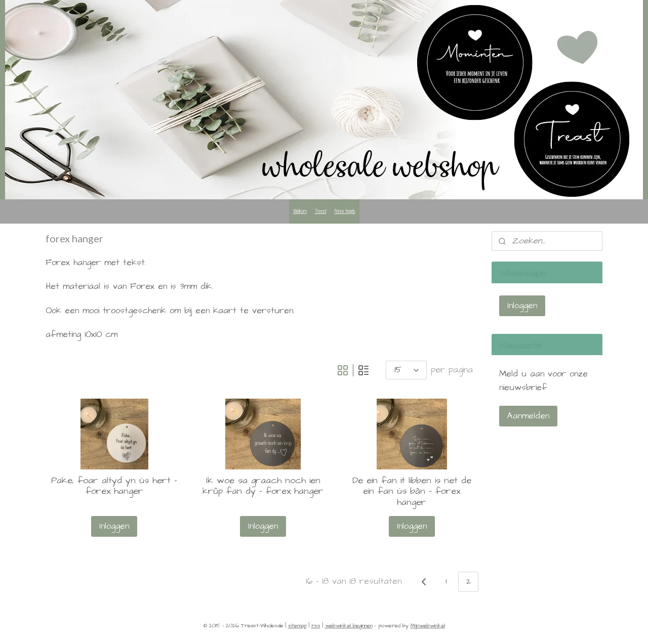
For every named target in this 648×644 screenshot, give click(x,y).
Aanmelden (528, 416)
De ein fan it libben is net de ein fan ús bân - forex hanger (412, 491)
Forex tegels (345, 211)
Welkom (300, 211)
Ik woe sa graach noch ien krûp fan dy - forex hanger (263, 486)
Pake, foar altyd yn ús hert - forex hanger (115, 486)
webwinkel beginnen (349, 626)
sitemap (297, 626)
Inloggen (115, 526)
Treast (321, 211)
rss (316, 626)
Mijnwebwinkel (428, 626)
